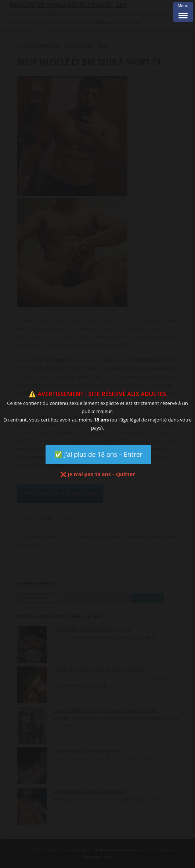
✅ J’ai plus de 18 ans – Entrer (98, 454)
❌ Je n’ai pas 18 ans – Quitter (98, 474)
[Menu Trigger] (183, 12)
